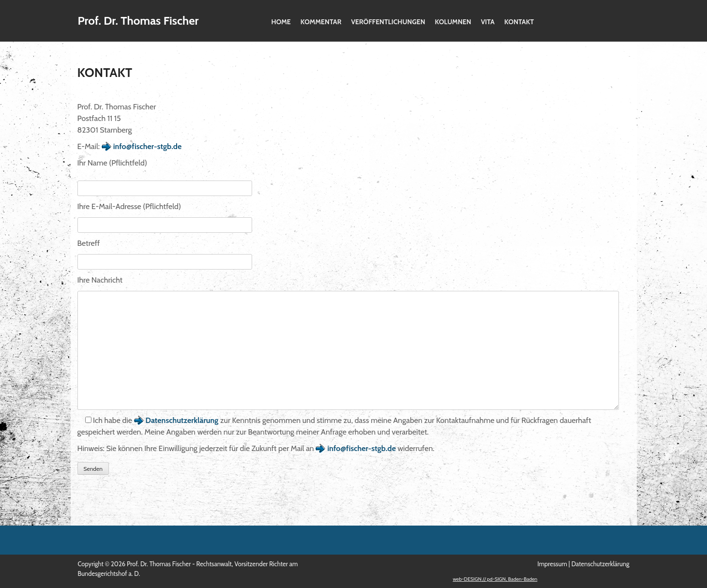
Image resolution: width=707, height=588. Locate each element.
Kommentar (321, 22)
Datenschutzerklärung (182, 420)
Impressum (552, 564)
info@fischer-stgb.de (148, 146)
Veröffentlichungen (388, 22)
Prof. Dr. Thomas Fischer (138, 21)
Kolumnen (453, 22)
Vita (488, 22)
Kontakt (519, 22)
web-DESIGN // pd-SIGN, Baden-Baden (495, 579)
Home (281, 22)
